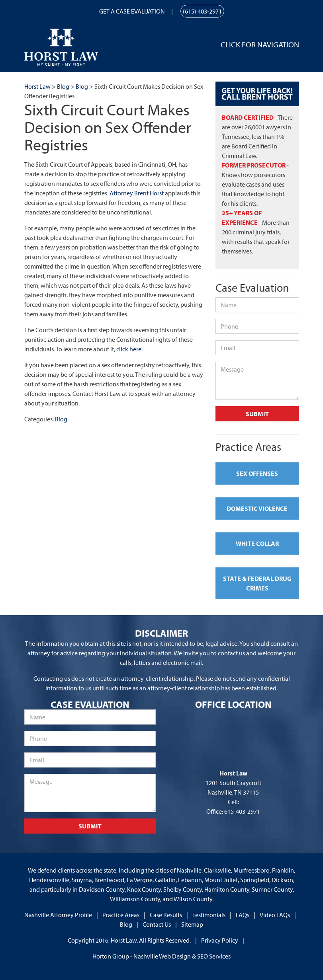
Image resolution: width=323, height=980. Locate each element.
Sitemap (192, 924)
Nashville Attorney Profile (58, 915)
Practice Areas (121, 915)
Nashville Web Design (162, 956)
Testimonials (209, 915)
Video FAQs (275, 915)
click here (129, 349)
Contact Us (157, 924)
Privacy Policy (220, 940)
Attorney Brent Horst (137, 193)
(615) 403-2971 (202, 11)
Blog (61, 419)
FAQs (243, 915)
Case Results (166, 915)
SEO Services (214, 956)
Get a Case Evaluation (132, 11)
